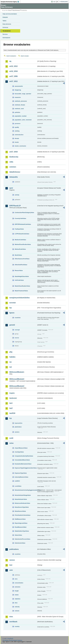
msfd (11, 438)
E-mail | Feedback (8, 638)
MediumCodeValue (20, 240)
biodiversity (14, 157)
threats (17, 138)
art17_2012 (13, 81)
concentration (19, 583)
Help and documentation (10, 14)
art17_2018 (13, 152)
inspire (12, 393)
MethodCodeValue (20, 249)
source (17, 338)
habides (12, 357)
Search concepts (25, 56)
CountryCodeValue (20, 218)
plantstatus (18, 427)
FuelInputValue (19, 229)
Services (5, 34)
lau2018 (12, 413)
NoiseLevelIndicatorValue (22, 503)
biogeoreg (18, 90)
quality (17, 127)
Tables (4, 21)
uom (11, 570)
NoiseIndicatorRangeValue (23, 495)
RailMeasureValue (20, 519)
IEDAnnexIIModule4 (17, 386)
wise (11, 617)
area (16, 579)
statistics (18, 599)
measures (18, 97)
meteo (17, 595)
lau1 (11, 403)
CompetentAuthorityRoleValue (24, 456)
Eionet (10, 10)
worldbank (13, 622)
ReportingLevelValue (21, 523)
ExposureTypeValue (21, 473)
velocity (17, 607)
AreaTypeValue (19, 452)
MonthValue (18, 255)
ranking (17, 131)
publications (14, 549)
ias (10, 362)
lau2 (11, 408)
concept (17, 330)
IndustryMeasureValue (22, 477)
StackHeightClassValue (22, 276)
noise (11, 443)
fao (11, 308)
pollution (17, 112)
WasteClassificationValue (22, 286)
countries (18, 318)
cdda (11, 162)
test (11, 565)
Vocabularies (7, 31)
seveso (12, 560)
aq (10, 61)
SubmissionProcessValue (23, 539)
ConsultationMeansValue (22, 460)
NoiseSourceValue (20, 511)
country (17, 626)
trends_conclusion (20, 146)
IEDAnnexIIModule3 (17, 379)
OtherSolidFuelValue (21, 265)
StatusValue (18, 535)
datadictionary (15, 172)
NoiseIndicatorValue (21, 499)
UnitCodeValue (19, 280)
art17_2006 (13, 76)
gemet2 (12, 325)
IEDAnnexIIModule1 (17, 372)
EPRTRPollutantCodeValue (23, 224)
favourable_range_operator (23, 94)
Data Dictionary (16, 10)
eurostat (12, 303)
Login (54, 2)
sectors (17, 432)
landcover (13, 398)
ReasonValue (19, 270)
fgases (12, 313)
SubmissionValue (20, 543)
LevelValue (18, 486)
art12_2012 (13, 66)
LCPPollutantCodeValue (22, 234)
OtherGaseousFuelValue (22, 259)
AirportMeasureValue (21, 448)
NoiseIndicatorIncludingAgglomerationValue (26, 490)
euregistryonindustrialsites (19, 298)
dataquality (14, 177)
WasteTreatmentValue (21, 291)
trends (17, 142)
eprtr (11, 188)
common (13, 167)
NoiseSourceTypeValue (22, 507)
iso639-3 (17, 481)
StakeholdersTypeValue (22, 531)
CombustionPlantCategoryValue (24, 213)
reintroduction (19, 135)
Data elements (7, 24)
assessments (19, 86)
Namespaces (6, 38)
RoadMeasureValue (21, 527)
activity (17, 195)
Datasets (5, 17)
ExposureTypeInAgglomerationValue (26, 468)
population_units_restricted (23, 120)
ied (11, 367)
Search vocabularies (11, 56)
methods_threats (20, 105)
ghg (11, 352)
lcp (11, 418)
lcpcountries (19, 423)
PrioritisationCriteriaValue (23, 515)
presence (18, 124)
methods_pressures (21, 101)
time (16, 603)
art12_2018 (13, 71)
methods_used (19, 109)
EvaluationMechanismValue (23, 464)
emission (18, 587)
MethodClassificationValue (23, 244)
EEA (11, 2)
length (17, 591)
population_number (21, 116)
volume (17, 611)
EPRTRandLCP (15, 206)
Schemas (5, 27)
